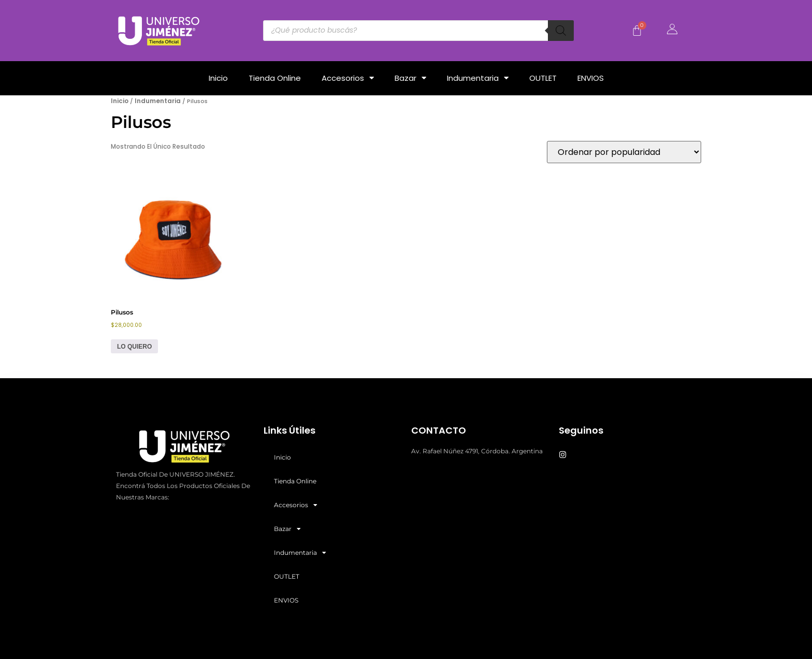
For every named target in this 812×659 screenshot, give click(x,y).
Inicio (218, 78)
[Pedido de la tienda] (624, 152)
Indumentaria (478, 78)
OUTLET (543, 78)
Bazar (410, 78)
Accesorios (348, 78)
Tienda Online (275, 78)
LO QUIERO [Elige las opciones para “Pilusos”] (134, 347)
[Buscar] (561, 31)
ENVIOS (591, 78)
